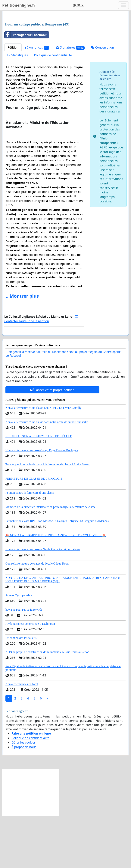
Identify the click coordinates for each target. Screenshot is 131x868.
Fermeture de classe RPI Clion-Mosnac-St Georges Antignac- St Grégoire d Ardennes (57, 573)
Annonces (37, 100)
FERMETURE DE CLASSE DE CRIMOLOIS (34, 531)
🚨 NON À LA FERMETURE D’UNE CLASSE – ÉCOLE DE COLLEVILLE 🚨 (56, 588)
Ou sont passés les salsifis (21, 690)
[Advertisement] (65, 43)
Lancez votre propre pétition (52, 442)
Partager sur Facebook (26, 87)
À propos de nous (24, 799)
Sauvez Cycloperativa (19, 648)
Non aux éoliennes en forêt (22, 737)
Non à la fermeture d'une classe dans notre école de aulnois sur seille (47, 474)
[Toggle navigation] (123, 5)
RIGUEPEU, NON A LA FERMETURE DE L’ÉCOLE (39, 489)
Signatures (70, 100)
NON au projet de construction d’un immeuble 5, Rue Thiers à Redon (47, 704)
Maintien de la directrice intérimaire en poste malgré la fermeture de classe (50, 559)
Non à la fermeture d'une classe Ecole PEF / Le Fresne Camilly (43, 460)
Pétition (13, 100)
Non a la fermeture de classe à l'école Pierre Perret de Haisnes (43, 602)
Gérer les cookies (23, 795)
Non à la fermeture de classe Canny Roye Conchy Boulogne (42, 503)
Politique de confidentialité (53, 108)
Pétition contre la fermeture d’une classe (30, 545)
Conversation (102, 100)
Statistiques (18, 108)
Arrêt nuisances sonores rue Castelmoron (30, 676)
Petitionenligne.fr (19, 5)
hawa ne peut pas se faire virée (24, 662)
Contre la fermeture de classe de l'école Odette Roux (37, 616)
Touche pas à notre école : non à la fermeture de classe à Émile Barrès (48, 517)
